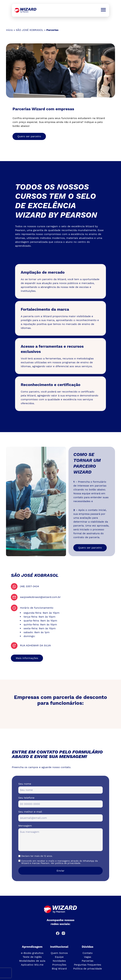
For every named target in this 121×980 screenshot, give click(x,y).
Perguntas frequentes (88, 965)
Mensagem (25, 826)
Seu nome (25, 784)
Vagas (87, 957)
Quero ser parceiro (29, 136)
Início (9, 30)
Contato (88, 953)
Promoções (59, 965)
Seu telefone (26, 798)
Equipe (59, 957)
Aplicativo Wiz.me (32, 965)
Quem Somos (59, 953)
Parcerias (88, 961)
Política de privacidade (88, 969)
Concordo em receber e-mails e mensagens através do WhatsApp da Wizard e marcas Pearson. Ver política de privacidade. (59, 862)
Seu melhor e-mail (30, 812)
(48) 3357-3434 (29, 586)
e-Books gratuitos (32, 953)
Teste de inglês (32, 957)
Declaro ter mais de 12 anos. (37, 856)
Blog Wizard (59, 969)
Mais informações (27, 658)
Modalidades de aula (32, 961)
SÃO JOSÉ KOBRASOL (30, 30)
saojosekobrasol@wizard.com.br (40, 597)
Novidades (59, 961)
